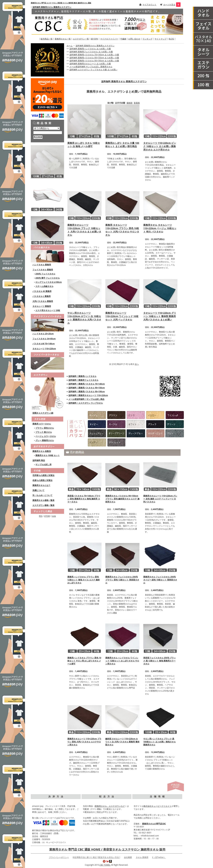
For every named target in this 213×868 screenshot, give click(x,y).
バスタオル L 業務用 (42, 296)
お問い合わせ (134, 39)
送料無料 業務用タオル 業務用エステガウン (52, 7)
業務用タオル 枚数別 (42, 451)
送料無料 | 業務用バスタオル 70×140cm (87, 384)
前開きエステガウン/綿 (43, 413)
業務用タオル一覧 (63, 39)
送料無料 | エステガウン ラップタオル (86, 403)
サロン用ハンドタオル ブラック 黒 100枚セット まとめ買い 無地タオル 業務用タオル (160, 742)
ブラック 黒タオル (44, 432)
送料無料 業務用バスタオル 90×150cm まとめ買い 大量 (94, 58)
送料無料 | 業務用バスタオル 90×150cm (87, 388)
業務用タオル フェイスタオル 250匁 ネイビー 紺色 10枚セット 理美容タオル (160, 580)
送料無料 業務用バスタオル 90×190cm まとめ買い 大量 (94, 61)
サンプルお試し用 (43, 465)
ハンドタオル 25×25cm (43, 334)
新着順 (137, 103)
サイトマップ (161, 39)
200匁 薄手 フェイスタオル (48, 278)
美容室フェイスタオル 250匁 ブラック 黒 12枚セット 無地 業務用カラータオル (160, 661)
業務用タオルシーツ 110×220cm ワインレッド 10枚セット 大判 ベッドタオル (122, 316)
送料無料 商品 (39, 460)
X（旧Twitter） (159, 857)
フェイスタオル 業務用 (43, 270)
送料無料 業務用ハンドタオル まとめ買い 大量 (90, 49)
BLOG (171, 39)
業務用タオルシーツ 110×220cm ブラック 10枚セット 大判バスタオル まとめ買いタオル (84, 230)
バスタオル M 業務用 (42, 291)
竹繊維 (123, 39)
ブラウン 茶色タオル (45, 428)
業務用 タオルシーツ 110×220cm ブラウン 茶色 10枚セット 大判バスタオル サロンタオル (122, 230)
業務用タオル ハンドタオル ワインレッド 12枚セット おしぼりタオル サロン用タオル (122, 661)
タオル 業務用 (142, 857)
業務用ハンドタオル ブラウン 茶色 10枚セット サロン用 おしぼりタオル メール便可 (84, 661)
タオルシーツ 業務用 (42, 306)
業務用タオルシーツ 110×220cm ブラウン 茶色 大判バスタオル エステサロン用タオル (84, 742)
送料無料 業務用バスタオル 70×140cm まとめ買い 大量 (94, 55)
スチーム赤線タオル (44, 286)
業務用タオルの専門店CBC (154, 824)
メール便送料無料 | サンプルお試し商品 (86, 399)
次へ (137, 364)
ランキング (147, 39)
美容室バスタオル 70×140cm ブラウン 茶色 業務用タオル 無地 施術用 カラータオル (84, 499)
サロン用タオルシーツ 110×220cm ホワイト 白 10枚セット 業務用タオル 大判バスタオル (84, 318)
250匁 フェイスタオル (45, 274)
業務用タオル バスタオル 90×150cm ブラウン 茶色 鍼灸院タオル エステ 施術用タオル (122, 499)
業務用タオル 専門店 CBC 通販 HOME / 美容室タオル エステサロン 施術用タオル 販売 (107, 849)
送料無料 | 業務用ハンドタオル (82, 376)
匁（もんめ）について (42, 495)
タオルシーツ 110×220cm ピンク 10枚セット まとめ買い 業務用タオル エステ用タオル (160, 146)
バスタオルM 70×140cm (44, 344)
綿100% (94, 39)
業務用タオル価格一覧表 (43, 500)
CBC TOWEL (105, 865)
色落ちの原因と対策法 (42, 480)
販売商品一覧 (47, 39)
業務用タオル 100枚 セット (48, 455)
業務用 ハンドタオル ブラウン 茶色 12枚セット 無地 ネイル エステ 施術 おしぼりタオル (84, 580)
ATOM (47, 516)
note (54, 516)
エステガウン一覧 (81, 39)
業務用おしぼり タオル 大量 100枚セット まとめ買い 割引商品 (122, 145)
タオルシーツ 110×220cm (44, 349)
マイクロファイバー (109, 39)
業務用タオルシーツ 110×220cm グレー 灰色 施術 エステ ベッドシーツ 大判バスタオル (160, 499)
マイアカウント (149, 5)
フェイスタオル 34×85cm (44, 339)
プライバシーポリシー (59, 857)
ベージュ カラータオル (46, 436)
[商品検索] (48, 133)
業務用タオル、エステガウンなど (110, 806)
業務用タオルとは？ (41, 485)
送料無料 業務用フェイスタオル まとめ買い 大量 (91, 52)
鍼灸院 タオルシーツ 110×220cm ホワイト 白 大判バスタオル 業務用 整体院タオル (122, 742)
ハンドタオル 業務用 (42, 265)
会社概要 (128, 857)
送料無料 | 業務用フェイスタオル (83, 380)
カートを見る (169, 5)
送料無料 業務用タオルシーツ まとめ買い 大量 (90, 64)
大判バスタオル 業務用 (43, 301)
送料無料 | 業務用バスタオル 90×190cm (87, 392)
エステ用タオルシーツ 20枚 (48, 310)
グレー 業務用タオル (45, 440)
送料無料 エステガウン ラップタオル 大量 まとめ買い (93, 70)
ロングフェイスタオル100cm (49, 282)
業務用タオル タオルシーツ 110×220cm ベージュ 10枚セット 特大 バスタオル (160, 228)
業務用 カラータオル (42, 424)
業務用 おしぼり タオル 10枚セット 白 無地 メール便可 (84, 145)
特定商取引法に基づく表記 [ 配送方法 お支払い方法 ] (96, 857)
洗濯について (38, 490)
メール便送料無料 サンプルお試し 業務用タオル (91, 67)
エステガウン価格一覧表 (43, 505)
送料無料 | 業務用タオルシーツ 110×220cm (88, 395)
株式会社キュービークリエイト (158, 806)
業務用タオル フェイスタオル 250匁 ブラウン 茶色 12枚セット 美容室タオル (122, 580)
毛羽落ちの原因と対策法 (43, 475)
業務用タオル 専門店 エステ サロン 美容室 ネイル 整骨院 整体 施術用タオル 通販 (61, 3)
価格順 (129, 103)
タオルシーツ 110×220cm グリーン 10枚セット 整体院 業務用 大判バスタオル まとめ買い (160, 316)
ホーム (70, 46)
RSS (41, 516)
